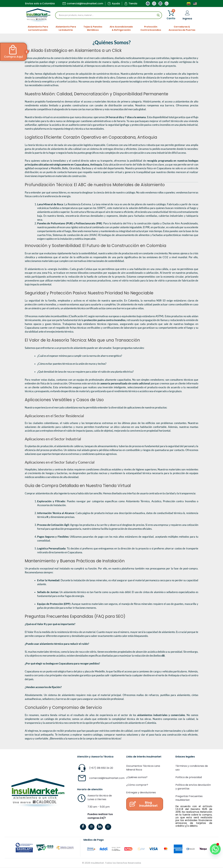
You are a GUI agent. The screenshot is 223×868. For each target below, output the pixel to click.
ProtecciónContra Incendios (151, 28)
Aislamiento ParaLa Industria (66, 28)
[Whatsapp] (212, 845)
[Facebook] (83, 827)
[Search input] (107, 15)
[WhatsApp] (108, 827)
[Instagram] (91, 827)
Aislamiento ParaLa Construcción (38, 28)
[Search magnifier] (158, 15)
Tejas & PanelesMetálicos (93, 28)
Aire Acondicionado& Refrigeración (121, 28)
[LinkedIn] (100, 827)
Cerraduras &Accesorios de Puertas (182, 28)
